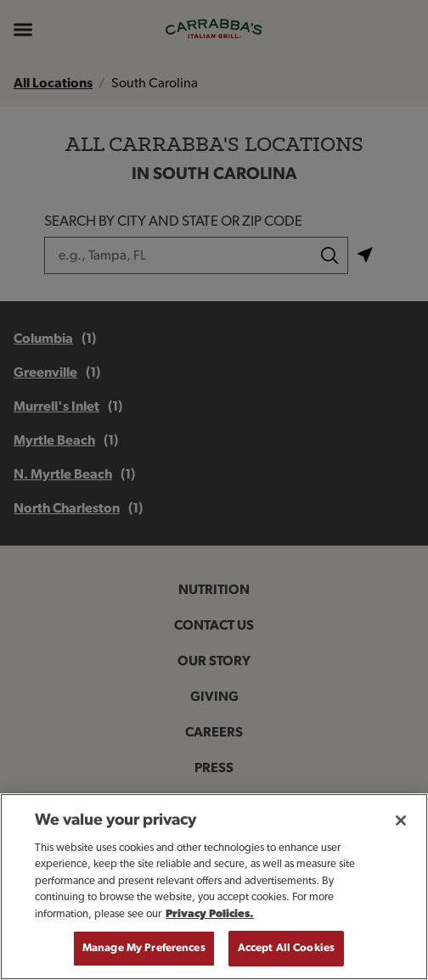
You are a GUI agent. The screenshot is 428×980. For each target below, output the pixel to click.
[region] (214, 887)
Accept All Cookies (286, 948)
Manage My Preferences (144, 948)
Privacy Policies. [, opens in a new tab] (210, 914)
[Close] (401, 820)
